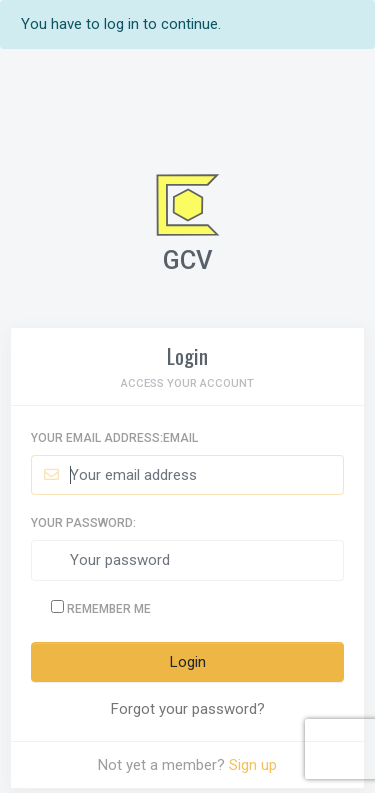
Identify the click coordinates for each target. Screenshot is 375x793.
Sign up (253, 765)
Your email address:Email (114, 438)
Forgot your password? (188, 709)
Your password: (83, 523)
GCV (188, 260)
